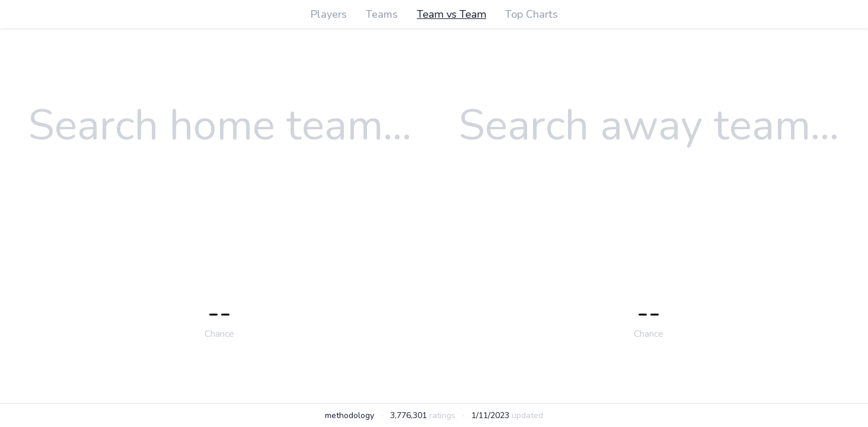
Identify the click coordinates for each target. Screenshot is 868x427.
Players (328, 14)
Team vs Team (451, 14)
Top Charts (532, 14)
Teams (382, 14)
